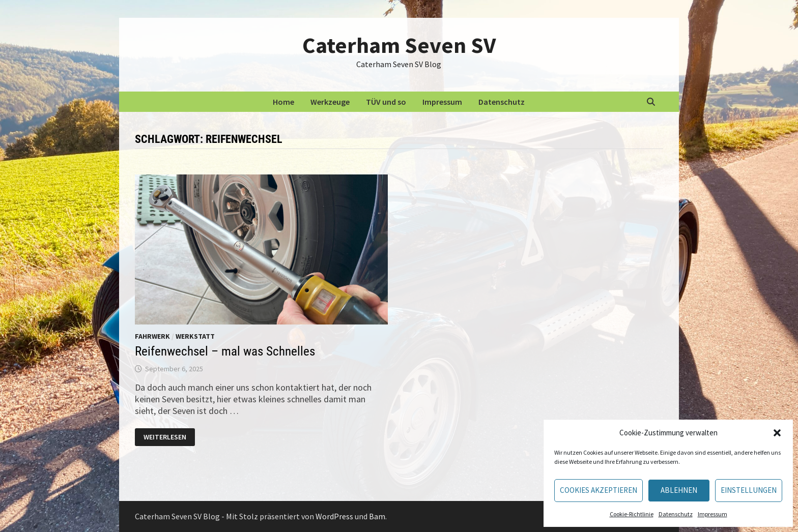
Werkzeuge (330, 102)
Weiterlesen (168, 438)
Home (283, 102)
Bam (377, 516)
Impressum (712, 514)
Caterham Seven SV (399, 45)
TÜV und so (386, 102)
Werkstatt (195, 336)
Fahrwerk (152, 336)
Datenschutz (676, 514)
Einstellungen (749, 490)
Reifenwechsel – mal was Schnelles (225, 351)
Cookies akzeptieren (598, 490)
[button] (777, 433)
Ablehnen (679, 490)
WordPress (334, 516)
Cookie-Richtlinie (632, 514)
